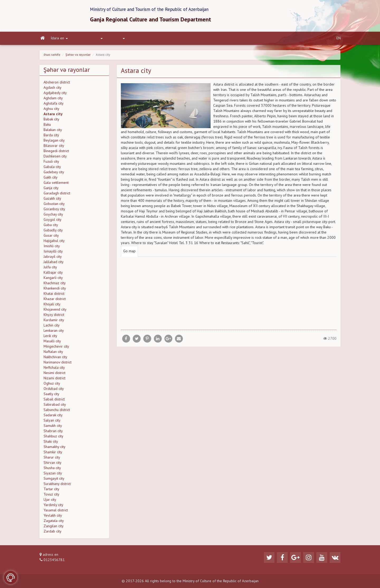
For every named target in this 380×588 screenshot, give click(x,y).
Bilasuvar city (54, 147)
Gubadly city (53, 232)
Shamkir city (53, 454)
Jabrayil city (53, 258)
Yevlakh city (53, 517)
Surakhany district (57, 486)
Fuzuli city (51, 163)
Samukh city (53, 427)
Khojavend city (55, 311)
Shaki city (51, 443)
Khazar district (55, 301)
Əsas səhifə (52, 57)
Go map (129, 253)
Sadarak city (53, 417)
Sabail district (54, 401)
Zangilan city (54, 528)
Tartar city (51, 491)
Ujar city (50, 501)
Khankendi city (55, 290)
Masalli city (52, 343)
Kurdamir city (54, 322)
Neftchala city (54, 369)
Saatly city (51, 396)
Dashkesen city (55, 158)
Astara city (53, 116)
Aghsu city (51, 110)
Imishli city (52, 248)
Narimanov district (58, 364)
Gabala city (52, 169)
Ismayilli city (53, 253)
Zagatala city (54, 522)
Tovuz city (51, 496)
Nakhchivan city (55, 359)
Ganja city (51, 190)
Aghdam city (53, 100)
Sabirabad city (55, 406)
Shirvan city (53, 464)
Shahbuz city (53, 438)
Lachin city (52, 327)
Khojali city (52, 306)
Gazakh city (52, 200)
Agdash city (53, 89)
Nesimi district (54, 375)
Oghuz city (52, 385)
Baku (47, 126)
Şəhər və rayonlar (78, 57)
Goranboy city (54, 211)
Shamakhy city (54, 449)
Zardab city (53, 533)
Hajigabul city (54, 242)
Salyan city (52, 422)
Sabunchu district (57, 412)
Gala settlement (56, 184)
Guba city (51, 227)
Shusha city (52, 470)
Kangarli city (53, 279)
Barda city (51, 137)
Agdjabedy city (55, 95)
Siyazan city (53, 475)
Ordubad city (54, 390)
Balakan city (53, 132)
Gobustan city (54, 206)
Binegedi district (56, 153)
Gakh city (51, 179)
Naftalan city (53, 353)
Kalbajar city (53, 274)
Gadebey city (54, 174)
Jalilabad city (54, 264)
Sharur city (52, 459)
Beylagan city (54, 142)
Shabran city (53, 433)
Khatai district (54, 295)
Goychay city (53, 216)
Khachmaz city (55, 285)
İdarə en (59, 40)
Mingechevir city (56, 348)
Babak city (51, 121)
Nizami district (54, 380)
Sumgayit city (54, 480)
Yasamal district (56, 512)
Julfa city (50, 269)
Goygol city (53, 221)
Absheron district (57, 84)
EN (339, 40)
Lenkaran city (54, 332)
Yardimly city (53, 507)
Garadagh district (57, 195)
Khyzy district (54, 316)
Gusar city (51, 237)
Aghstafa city (54, 105)
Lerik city (50, 338)
